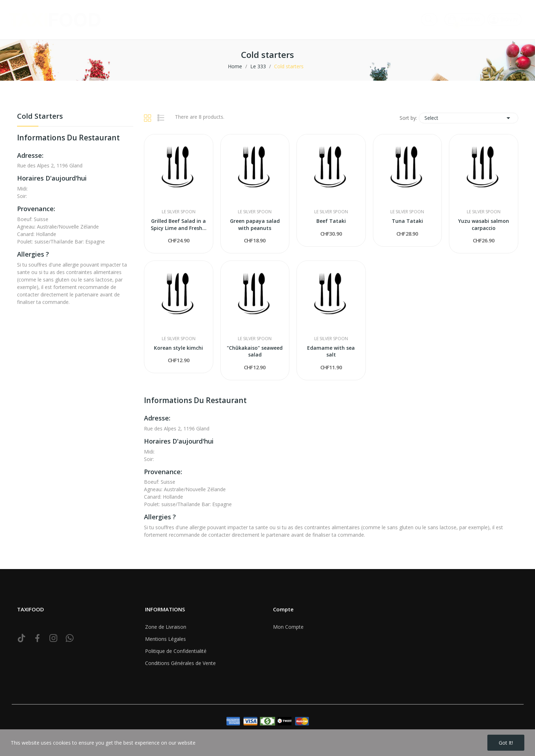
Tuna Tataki (407, 221)
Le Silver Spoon (179, 212)
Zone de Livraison (166, 627)
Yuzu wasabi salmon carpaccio (484, 224)
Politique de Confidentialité (176, 651)
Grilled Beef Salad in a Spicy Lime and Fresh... (179, 224)
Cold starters (40, 117)
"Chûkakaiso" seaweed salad (255, 351)
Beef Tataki (331, 221)
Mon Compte (288, 627)
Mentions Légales (165, 639)
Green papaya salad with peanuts (255, 224)
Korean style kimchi (178, 348)
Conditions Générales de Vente (180, 663)
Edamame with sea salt (331, 351)
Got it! (506, 743)
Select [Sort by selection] (469, 118)
